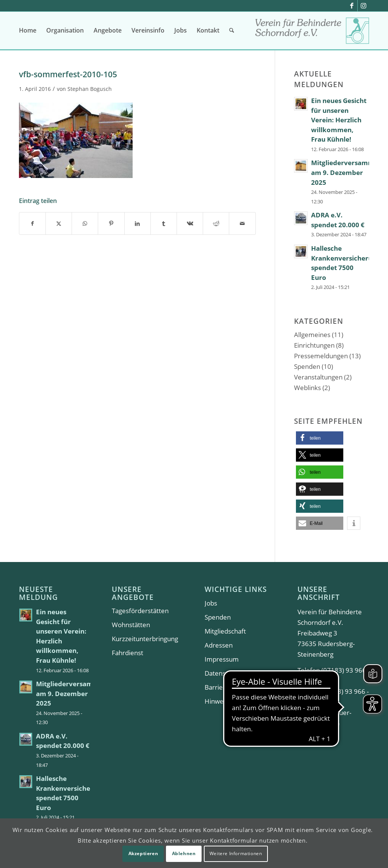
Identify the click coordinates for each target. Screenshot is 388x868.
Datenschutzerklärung (237, 673)
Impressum (222, 659)
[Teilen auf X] (59, 223)
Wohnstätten (131, 625)
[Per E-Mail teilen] (242, 223)
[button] (320, 438)
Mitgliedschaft (225, 631)
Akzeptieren (143, 853)
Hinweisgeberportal (234, 701)
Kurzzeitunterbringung (145, 639)
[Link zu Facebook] (352, 6)
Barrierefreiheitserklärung (240, 687)
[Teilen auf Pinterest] (111, 223)
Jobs (211, 603)
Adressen (219, 645)
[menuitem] (28, 30)
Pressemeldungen (321, 356)
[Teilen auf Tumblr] (164, 223)
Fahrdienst (128, 653)
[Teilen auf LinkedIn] (138, 223)
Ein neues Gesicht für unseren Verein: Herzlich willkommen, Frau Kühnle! (339, 120)
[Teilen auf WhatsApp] (85, 223)
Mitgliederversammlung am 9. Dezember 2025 (75, 693)
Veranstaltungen (318, 377)
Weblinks (307, 388)
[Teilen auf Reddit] (216, 223)
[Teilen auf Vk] (190, 223)
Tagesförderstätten (140, 611)
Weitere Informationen (236, 853)
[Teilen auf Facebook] (32, 223)
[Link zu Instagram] (363, 6)
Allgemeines (312, 335)
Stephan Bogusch (90, 89)
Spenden (307, 366)
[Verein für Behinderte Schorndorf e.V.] (312, 33)
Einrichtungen (314, 345)
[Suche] (232, 30)
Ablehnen (184, 853)
